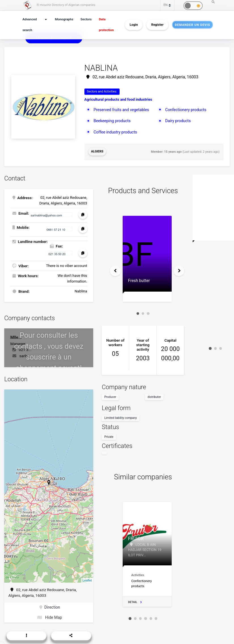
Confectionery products (185, 109)
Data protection (105, 25)
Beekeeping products (111, 120)
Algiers (97, 151)
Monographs (65, 19)
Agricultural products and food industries (118, 99)
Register (157, 25)
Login (134, 25)
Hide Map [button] (50, 616)
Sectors (86, 19)
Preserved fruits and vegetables (120, 109)
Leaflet (87, 580)
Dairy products (177, 120)
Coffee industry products (114, 131)
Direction (50, 606)
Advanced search (29, 25)
